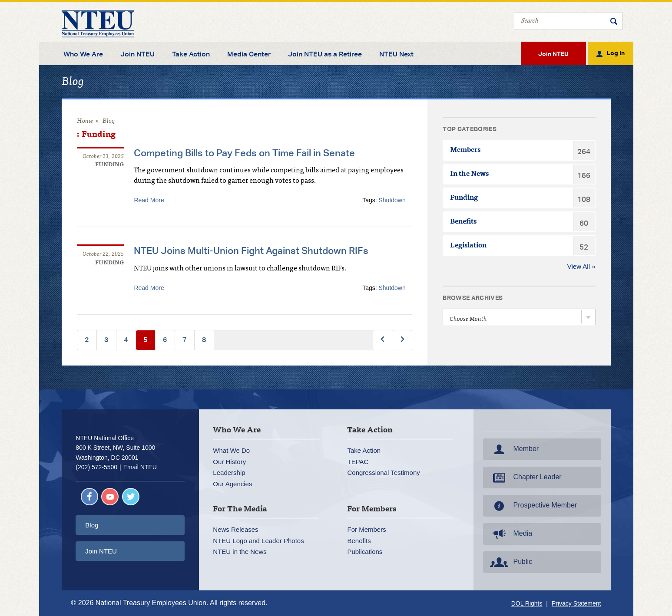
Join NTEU (137, 54)
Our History (229, 461)
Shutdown (392, 200)
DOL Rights (527, 603)
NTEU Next (396, 54)
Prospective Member (533, 506)
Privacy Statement (576, 603)
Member (514, 449)
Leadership (229, 473)
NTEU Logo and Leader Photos (258, 540)
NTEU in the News (240, 552)
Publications (365, 552)
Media (510, 534)
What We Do (231, 450)
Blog (109, 121)
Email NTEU (140, 467)
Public (510, 562)
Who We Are (83, 54)
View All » (581, 266)
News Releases (235, 529)
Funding (109, 165)
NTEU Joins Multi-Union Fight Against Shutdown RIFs (251, 250)
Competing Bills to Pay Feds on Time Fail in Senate (244, 153)
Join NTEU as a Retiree (325, 54)
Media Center (249, 54)
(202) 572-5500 (96, 467)
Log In (616, 53)
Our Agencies (232, 483)
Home (85, 121)
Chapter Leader (525, 478)
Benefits (359, 540)
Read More (149, 200)
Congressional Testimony (383, 473)
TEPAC (358, 461)
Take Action (191, 54)
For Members (366, 529)
